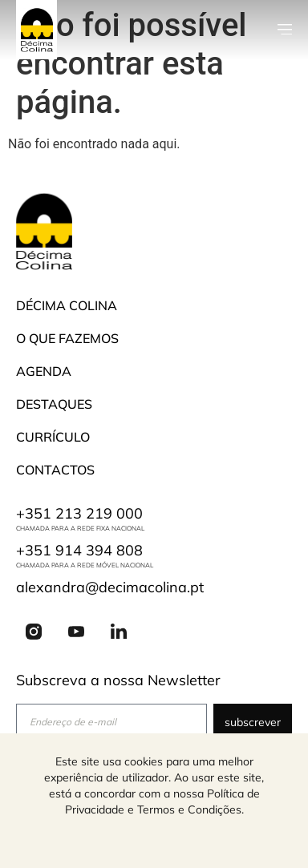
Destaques (54, 404)
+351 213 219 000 (79, 513)
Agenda (44, 371)
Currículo (53, 437)
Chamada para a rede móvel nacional (85, 565)
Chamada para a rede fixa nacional (80, 528)
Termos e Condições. (190, 809)
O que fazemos (67, 338)
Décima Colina (67, 305)
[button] (285, 30)
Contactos (55, 470)
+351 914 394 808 (79, 550)
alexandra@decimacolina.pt (110, 587)
